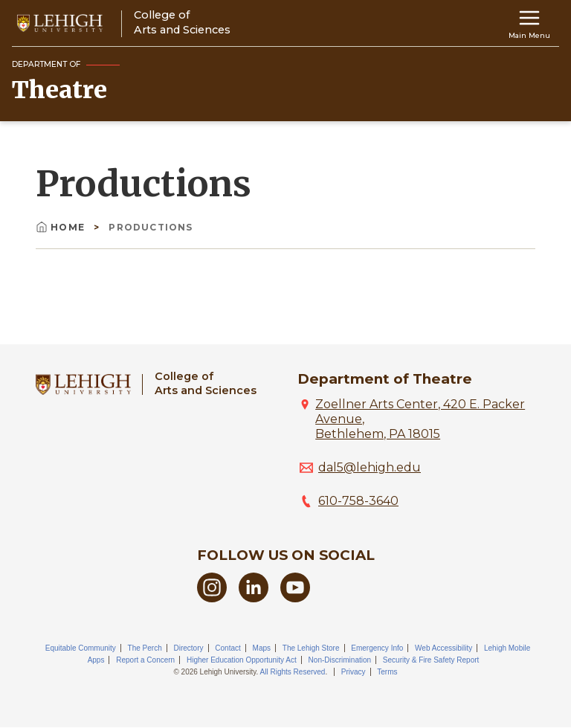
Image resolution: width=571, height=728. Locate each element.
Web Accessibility (443, 648)
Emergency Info (377, 648)
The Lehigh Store (311, 648)
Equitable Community (81, 648)
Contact (228, 648)
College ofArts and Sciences (206, 383)
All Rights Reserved (293, 672)
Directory (189, 648)
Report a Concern (145, 660)
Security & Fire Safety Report (431, 660)
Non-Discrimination (340, 660)
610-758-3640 (358, 501)
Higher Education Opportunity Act (242, 660)
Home (62, 227)
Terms (387, 672)
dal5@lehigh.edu (370, 467)
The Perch (145, 648)
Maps (262, 648)
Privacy (354, 672)
